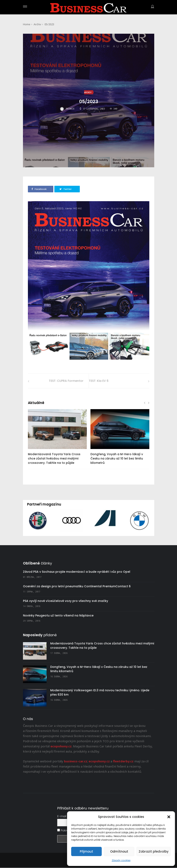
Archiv (37, 24)
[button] (169, 817)
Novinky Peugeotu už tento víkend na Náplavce (58, 615)
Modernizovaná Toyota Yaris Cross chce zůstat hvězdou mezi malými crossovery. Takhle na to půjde (54, 458)
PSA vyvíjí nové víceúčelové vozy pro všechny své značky (66, 601)
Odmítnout (119, 851)
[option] (57, 439)
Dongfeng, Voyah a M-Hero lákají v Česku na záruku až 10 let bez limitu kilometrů (117, 458)
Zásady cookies (121, 860)
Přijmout (86, 851)
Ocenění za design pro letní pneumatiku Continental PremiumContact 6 (77, 586)
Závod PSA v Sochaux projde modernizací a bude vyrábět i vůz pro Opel (77, 572)
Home (27, 24)
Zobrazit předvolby (154, 851)
